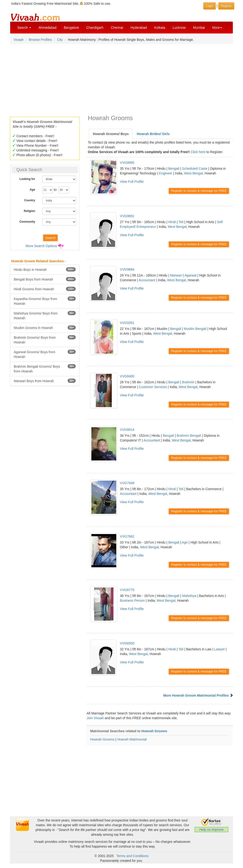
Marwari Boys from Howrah (45, 381)
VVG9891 (127, 216)
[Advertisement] (121, 79)
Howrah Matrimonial (132, 739)
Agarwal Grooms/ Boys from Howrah (45, 354)
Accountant (147, 280)
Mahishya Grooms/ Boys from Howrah (45, 315)
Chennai (117, 28)
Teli (181, 222)
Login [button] (209, 6)
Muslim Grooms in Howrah (45, 328)
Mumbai (199, 28)
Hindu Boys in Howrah (45, 269)
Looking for (27, 179)
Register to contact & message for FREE (199, 191)
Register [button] (226, 6)
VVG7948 (127, 483)
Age (32, 190)
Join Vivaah (96, 718)
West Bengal (193, 173)
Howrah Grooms (154, 731)
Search (24, 28)
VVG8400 (127, 376)
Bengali (174, 169)
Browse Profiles (40, 40)
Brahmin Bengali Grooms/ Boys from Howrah (45, 369)
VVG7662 (127, 536)
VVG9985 (127, 163)
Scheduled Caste (195, 169)
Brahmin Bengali (189, 436)
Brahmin (188, 382)
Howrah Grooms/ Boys (111, 134)
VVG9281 (127, 323)
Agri (185, 542)
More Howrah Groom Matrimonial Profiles (196, 695)
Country (30, 200)
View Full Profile (132, 182)
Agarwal (190, 275)
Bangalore (71, 28)
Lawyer (220, 649)
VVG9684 (127, 269)
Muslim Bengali (195, 329)
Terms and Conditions (133, 856)
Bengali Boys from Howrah (45, 279)
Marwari (176, 275)
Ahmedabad (47, 28)
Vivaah (19, 40)
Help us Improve (211, 830)
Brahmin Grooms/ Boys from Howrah (45, 340)
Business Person (132, 601)
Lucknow (179, 28)
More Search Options (41, 246)
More (217, 28)
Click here (198, 152)
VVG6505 (127, 643)
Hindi (172, 222)
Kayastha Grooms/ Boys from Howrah (45, 301)
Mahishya (189, 596)
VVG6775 (127, 590)
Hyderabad (139, 28)
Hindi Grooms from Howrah (45, 289)
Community (27, 222)
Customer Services (153, 387)
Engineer (166, 173)
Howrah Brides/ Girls (153, 134)
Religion (30, 211)
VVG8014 (127, 430)
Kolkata (160, 28)
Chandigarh (95, 28)
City (60, 40)
